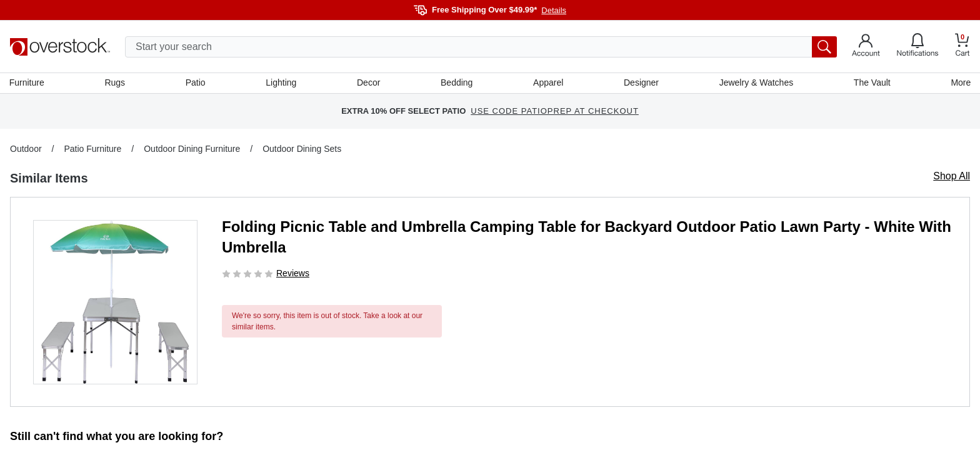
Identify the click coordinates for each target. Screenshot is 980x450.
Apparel (548, 83)
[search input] (481, 47)
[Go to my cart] (962, 47)
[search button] (824, 47)
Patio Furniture (92, 149)
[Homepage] (60, 47)
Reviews (293, 274)
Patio (196, 83)
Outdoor (26, 149)
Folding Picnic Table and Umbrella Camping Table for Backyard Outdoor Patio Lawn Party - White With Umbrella (587, 238)
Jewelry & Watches (756, 83)
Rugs (115, 83)
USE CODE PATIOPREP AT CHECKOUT (555, 112)
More (960, 83)
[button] (115, 303)
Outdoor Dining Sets (302, 149)
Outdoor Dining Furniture (192, 149)
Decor (368, 83)
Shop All (952, 177)
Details (554, 10)
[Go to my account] (866, 47)
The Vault (872, 83)
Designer (641, 83)
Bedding (457, 83)
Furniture (27, 83)
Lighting (282, 83)
